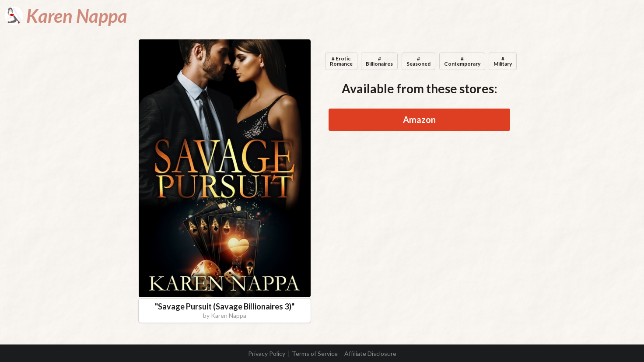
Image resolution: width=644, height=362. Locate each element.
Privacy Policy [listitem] (267, 354)
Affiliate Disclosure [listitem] (370, 354)
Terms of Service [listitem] (315, 354)
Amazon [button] (419, 119)
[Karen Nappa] (66, 16)
